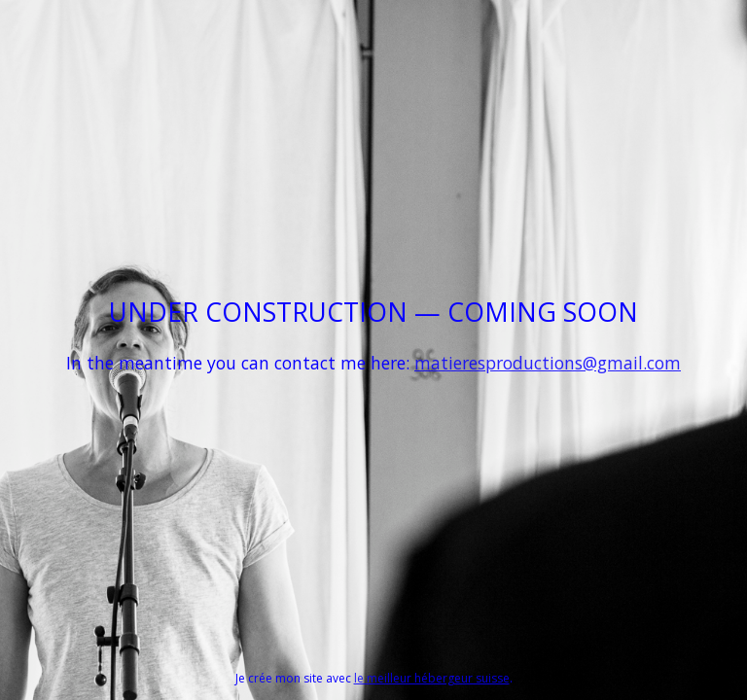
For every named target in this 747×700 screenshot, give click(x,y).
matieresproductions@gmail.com (548, 363)
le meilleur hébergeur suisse (432, 678)
